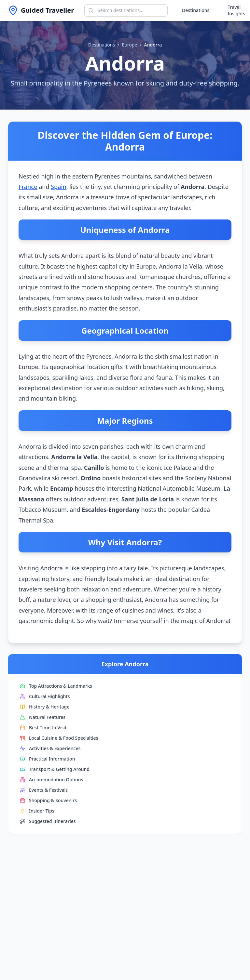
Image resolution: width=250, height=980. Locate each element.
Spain (59, 187)
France (28, 187)
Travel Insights (236, 10)
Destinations (196, 10)
